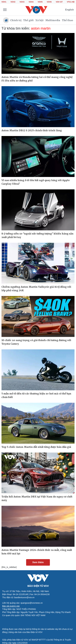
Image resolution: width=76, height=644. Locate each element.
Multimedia (53, 20)
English (69, 10)
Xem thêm (38, 562)
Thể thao (67, 20)
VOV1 (4, 2)
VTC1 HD (71, 2)
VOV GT (59, 2)
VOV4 (31, 2)
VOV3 (22, 2)
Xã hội (39, 20)
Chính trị (16, 20)
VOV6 (49, 2)
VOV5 (40, 2)
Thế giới (28, 20)
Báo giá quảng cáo (11, 606)
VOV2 (13, 2)
